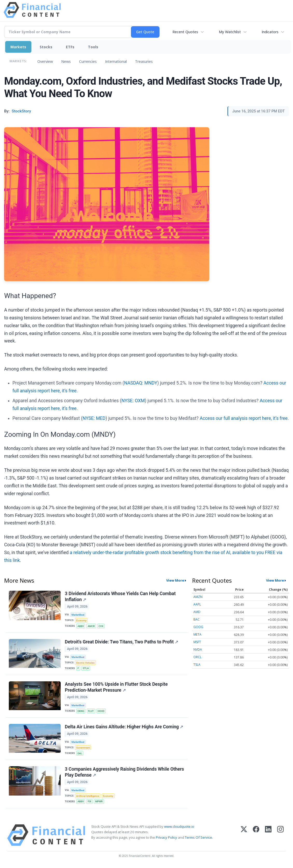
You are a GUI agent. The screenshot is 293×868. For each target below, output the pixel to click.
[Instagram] (280, 835)
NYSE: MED (94, 418)
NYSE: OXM (133, 401)
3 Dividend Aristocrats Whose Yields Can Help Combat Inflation (120, 597)
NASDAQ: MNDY (141, 383)
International (116, 61)
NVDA (198, 650)
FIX (89, 801)
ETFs (70, 47)
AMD (197, 612)
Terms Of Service (198, 837)
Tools (93, 47)
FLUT (91, 711)
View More (175, 580)
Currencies (88, 61)
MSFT (197, 642)
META (197, 634)
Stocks (46, 47)
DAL (80, 753)
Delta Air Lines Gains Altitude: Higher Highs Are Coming (124, 727)
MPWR (99, 801)
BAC (197, 619)
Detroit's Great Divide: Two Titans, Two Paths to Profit (121, 642)
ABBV (81, 626)
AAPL (197, 604)
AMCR (91, 626)
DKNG (81, 711)
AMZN (198, 597)
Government (83, 748)
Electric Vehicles (85, 663)
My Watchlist (230, 32)
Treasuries (144, 61)
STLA (86, 668)
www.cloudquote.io (179, 826)
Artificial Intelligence (88, 796)
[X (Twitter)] (244, 835)
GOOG (198, 627)
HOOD (101, 711)
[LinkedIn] (268, 835)
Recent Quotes (185, 32)
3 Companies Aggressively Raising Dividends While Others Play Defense (124, 772)
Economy (81, 620)
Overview (45, 61)
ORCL (197, 657)
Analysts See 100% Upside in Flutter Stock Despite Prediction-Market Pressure (116, 687)
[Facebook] (256, 835)
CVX (101, 626)
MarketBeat (78, 615)
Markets (18, 47)
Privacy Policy (166, 837)
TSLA (197, 665)
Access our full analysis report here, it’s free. (244, 418)
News (66, 61)
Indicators (270, 32)
